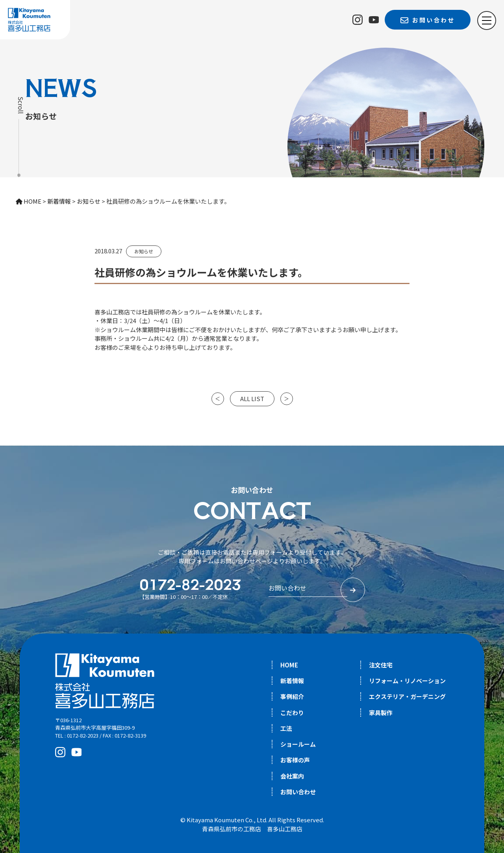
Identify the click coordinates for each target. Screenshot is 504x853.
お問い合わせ (298, 792)
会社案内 (292, 776)
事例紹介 (292, 696)
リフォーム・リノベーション (407, 681)
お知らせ (144, 251)
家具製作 (381, 713)
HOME (289, 665)
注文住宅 (381, 665)
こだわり (292, 713)
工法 (286, 728)
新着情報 (292, 681)
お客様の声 (295, 760)
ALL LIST (252, 399)
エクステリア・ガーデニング (407, 696)
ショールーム (298, 744)
